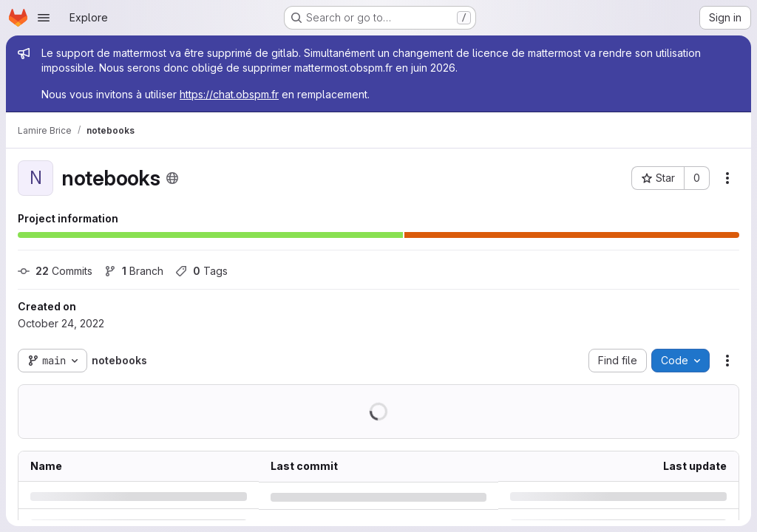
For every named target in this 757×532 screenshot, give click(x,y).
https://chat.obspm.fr (229, 94)
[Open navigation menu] (44, 18)
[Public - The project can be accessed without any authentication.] (172, 178)
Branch (134, 271)
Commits (55, 271)
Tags (201, 271)
